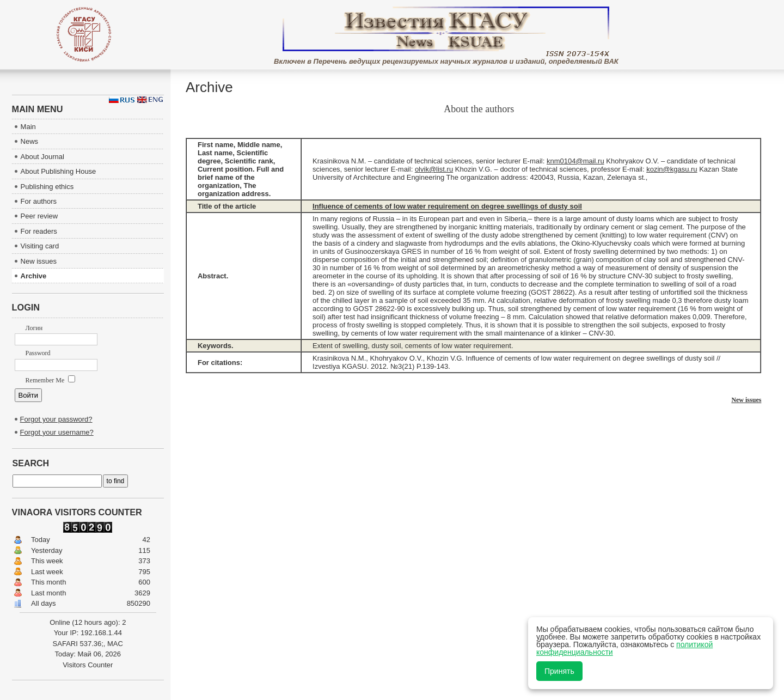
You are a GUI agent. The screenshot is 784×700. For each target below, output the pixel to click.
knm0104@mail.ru (575, 161)
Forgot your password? (56, 419)
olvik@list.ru (434, 169)
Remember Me (51, 380)
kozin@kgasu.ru (672, 169)
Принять (559, 671)
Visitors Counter (88, 665)
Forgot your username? (57, 432)
